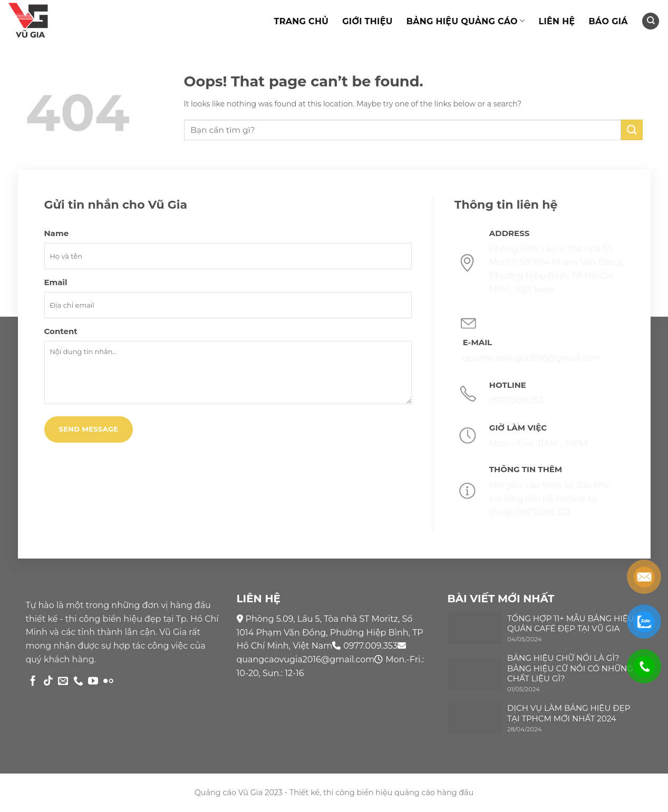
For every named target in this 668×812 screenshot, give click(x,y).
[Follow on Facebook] (33, 682)
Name (57, 233)
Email (56, 282)
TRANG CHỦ (301, 21)
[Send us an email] (63, 682)
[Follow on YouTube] (93, 682)
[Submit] (632, 130)
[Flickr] (108, 682)
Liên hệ (556, 21)
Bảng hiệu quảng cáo (466, 21)
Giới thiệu (367, 21)
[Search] (651, 21)
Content (61, 331)
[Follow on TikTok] (48, 682)
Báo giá (608, 21)
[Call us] (78, 682)
